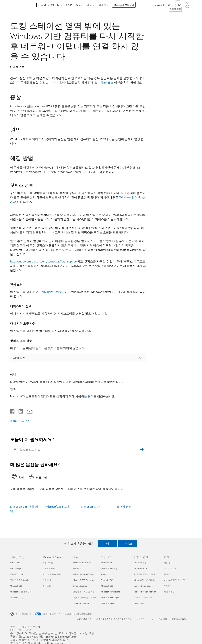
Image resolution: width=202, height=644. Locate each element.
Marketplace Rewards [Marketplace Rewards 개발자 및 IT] (143, 597)
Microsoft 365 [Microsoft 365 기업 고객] (107, 586)
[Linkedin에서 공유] (19, 411)
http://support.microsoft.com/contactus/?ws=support (44, 261)
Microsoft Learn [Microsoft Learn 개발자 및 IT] (140, 568)
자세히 (102, 5)
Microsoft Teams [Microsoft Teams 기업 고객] (108, 603)
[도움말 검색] (179, 5)
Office (79, 5)
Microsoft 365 (65, 5)
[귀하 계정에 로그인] (188, 5)
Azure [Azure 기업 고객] (104, 574)
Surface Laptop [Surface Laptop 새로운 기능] (17, 568)
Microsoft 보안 (90, 506)
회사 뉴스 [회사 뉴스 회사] (168, 574)
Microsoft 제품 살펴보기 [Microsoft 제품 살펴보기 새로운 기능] (21, 592)
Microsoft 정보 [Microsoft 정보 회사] (170, 568)
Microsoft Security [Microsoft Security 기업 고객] (109, 568)
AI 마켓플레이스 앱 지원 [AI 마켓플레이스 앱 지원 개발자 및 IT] (144, 574)
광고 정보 (163, 619)
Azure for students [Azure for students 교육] (81, 603)
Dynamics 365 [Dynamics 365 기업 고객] (107, 580)
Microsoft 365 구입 (124, 5)
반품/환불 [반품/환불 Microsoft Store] (47, 580)
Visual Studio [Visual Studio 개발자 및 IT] (139, 603)
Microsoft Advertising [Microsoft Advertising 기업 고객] (110, 592)
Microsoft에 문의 (84, 619)
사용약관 (141, 619)
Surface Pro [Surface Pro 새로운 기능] (15, 563)
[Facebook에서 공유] (13, 411)
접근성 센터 (124, 506)
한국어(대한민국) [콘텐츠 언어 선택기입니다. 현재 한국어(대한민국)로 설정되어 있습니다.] (23, 614)
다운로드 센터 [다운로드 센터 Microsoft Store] (49, 568)
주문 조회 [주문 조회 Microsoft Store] (47, 586)
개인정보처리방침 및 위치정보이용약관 (114, 619)
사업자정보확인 (58, 640)
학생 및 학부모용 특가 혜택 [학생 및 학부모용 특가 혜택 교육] (85, 597)
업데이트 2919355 (54, 292)
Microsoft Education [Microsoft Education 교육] (82, 563)
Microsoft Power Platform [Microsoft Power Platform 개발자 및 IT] (145, 592)
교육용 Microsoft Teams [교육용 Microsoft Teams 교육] (84, 574)
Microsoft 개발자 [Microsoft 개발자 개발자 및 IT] (141, 563)
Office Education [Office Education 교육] (80, 586)
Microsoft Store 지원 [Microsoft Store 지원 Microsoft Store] (52, 574)
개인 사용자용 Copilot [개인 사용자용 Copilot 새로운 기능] (20, 580)
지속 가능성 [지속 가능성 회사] (169, 592)
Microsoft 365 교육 (58, 506)
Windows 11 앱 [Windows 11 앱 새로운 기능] (17, 597)
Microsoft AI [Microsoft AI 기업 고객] (106, 563)
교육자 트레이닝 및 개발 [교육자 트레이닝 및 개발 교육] (84, 592)
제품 (89, 5)
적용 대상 (18, 67)
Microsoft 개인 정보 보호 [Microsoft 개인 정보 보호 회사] (175, 580)
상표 (151, 619)
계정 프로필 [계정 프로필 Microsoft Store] (48, 563)
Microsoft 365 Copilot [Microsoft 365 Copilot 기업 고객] (111, 597)
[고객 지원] (47, 5)
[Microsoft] (23, 5)
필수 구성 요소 (104, 82)
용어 (91, 396)
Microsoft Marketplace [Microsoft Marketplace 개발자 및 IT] (143, 586)
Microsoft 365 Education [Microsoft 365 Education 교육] (84, 580)
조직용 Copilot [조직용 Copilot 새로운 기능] (16, 574)
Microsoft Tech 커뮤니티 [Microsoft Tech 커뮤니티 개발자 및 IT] (144, 580)
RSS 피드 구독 (22, 421)
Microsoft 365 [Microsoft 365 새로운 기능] (16, 586)
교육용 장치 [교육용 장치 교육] (78, 568)
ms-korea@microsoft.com (62, 636)
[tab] (19, 477)
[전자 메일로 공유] (28, 411)
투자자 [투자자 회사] (167, 586)
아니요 (128, 544)
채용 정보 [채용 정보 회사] (168, 563)
